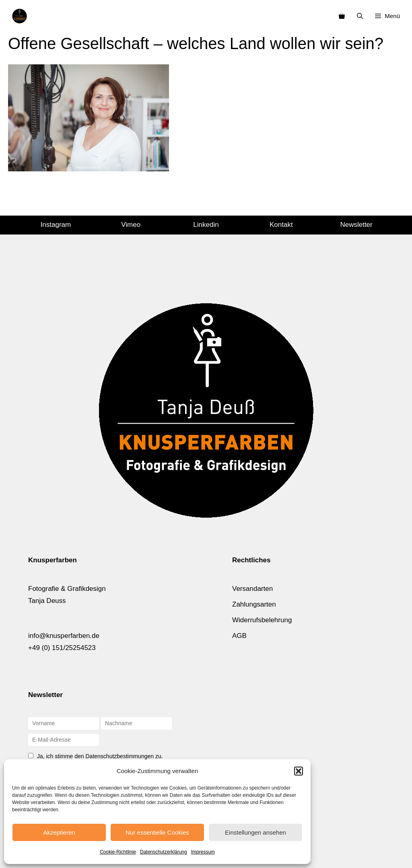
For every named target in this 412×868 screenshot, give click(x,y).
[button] (299, 771)
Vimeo (131, 225)
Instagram (56, 225)
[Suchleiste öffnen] (360, 16)
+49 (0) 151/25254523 (62, 648)
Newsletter (356, 225)
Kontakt (281, 225)
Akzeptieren (59, 832)
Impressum (203, 852)
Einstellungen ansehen (255, 832)
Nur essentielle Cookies (157, 832)
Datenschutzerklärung (164, 852)
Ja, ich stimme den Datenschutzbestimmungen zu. (100, 756)
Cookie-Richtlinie (118, 852)
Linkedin (206, 225)
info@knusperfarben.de (64, 636)
